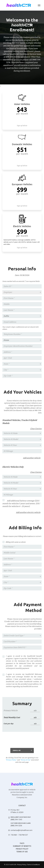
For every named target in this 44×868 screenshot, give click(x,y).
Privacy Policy (22, 849)
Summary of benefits (22, 846)
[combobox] (22, 293)
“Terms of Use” (25, 760)
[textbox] (22, 292)
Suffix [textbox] (6, 316)
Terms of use (22, 852)
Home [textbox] (6, 340)
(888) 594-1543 (16, 820)
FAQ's (22, 843)
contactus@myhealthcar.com (21, 830)
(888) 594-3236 (16, 826)
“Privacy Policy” (11, 760)
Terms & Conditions (33, 865)
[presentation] (24, 740)
